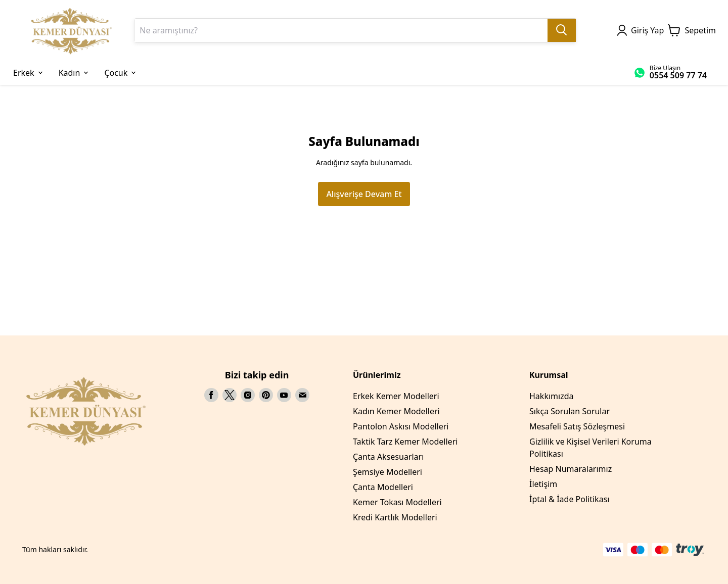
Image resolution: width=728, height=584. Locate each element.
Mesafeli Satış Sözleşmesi (577, 426)
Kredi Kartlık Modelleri (395, 517)
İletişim (543, 484)
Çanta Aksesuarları (388, 457)
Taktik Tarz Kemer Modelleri (405, 442)
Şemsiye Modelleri (388, 472)
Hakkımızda (551, 396)
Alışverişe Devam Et (364, 194)
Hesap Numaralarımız (571, 469)
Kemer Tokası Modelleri (397, 502)
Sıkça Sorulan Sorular (570, 411)
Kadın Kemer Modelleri (396, 411)
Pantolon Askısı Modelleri (401, 426)
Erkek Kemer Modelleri (396, 396)
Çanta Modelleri (383, 487)
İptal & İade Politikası (569, 499)
